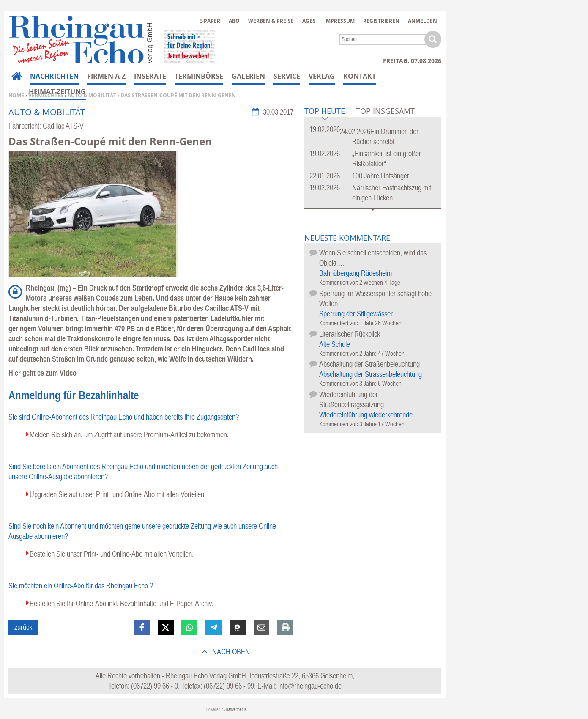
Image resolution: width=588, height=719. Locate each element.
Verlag (322, 76)
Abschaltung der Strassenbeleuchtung (371, 374)
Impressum (339, 21)
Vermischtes (46, 95)
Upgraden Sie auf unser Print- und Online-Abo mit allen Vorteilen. (118, 494)
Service (287, 76)
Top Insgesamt (385, 111)
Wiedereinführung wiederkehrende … (370, 415)
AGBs (309, 21)
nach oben (230, 652)
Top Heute (325, 111)
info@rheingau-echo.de (310, 686)
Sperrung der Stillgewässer (356, 314)
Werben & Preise (271, 21)
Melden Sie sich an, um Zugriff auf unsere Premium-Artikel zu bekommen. (129, 435)
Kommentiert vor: (339, 282)
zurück (23, 627)
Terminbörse (199, 76)
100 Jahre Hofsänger (381, 176)
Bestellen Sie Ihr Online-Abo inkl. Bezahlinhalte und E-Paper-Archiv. (121, 603)
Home (16, 95)
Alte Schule (335, 344)
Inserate (150, 76)
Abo (234, 21)
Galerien (248, 76)
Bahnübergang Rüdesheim (356, 273)
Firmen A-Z (106, 76)
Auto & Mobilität (92, 95)
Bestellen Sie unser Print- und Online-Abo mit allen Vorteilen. (112, 554)
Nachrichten (54, 76)
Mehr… (356, 76)
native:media (237, 709)
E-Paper (210, 21)
